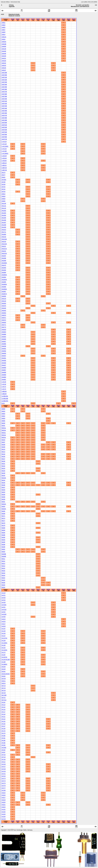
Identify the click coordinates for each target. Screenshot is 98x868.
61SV (3, 403)
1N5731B (4, 77)
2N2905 (4, 282)
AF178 (3, 731)
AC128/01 (4, 643)
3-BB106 (4, 391)
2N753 (3, 192)
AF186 (3, 743)
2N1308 (4, 225)
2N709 (3, 184)
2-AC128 (4, 144)
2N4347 (4, 356)
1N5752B (4, 127)
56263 (3, 506)
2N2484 (4, 270)
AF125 (3, 721)
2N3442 (4, 311)
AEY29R (4, 695)
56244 (3, 480)
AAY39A (4, 605)
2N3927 (4, 341)
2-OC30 (4, 384)
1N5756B (4, 137)
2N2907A (4, 294)
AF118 (3, 714)
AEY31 (4, 698)
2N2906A (4, 289)
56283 (3, 530)
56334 (3, 587)
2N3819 (4, 330)
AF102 (3, 702)
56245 (3, 483)
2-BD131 (4, 165)
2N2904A (4, 280)
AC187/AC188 (6, 660)
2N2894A (4, 275)
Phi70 (18, 19)
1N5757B (4, 139)
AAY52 (4, 612)
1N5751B (4, 125)
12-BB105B (5, 399)
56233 (3, 468)
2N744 (3, 189)
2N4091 (4, 349)
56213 (3, 452)
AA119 (4, 593)
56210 (3, 449)
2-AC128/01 (5, 146)
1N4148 (4, 49)
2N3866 (4, 334)
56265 (3, 511)
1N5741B (4, 101)
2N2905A (4, 284)
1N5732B (4, 80)
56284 (3, 533)
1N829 (3, 32)
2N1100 (4, 203)
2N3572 (4, 320)
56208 (3, 445)
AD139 (4, 667)
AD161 (4, 671)
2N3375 (4, 306)
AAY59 (4, 617)
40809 (3, 409)
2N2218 (4, 237)
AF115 (3, 707)
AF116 (3, 710)
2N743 (3, 187)
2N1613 (4, 230)
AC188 (4, 662)
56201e (4, 437)
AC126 (4, 633)
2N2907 (4, 292)
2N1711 (4, 232)
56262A (4, 504)
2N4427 (4, 365)
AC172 (4, 652)
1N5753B (4, 130)
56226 (3, 456)
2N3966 (4, 344)
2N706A (4, 180)
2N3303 (4, 303)
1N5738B (4, 94)
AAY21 (4, 595)
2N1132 (4, 208)
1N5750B (4, 123)
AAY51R (4, 610)
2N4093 (4, 353)
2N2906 (4, 287)
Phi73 (43, 19)
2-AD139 (4, 156)
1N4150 (4, 56)
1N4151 (4, 58)
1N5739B (4, 96)
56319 (3, 575)
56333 (3, 585)
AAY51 (4, 607)
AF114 (3, 705)
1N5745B (4, 111)
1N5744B (4, 108)
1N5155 (4, 68)
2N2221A (4, 249)
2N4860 (4, 377)
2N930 (3, 201)
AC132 (4, 648)
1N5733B (4, 82)
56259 (3, 499)
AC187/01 (4, 657)
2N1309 (4, 227)
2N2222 (4, 251)
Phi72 (38, 19)
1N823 (3, 25)
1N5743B (4, 106)
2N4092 (4, 351)
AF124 (3, 719)
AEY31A (4, 700)
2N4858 (4, 372)
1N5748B (4, 118)
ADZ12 (4, 683)
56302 (3, 549)
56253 (3, 492)
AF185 (3, 740)
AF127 (3, 726)
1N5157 (4, 70)
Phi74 (63, 19)
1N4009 (4, 46)
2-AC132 (4, 149)
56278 (3, 523)
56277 (3, 521)
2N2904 (4, 277)
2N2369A (4, 263)
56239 (3, 473)
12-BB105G (5, 401)
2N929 (3, 199)
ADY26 (4, 679)
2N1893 (4, 234)
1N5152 (4, 63)
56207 (3, 442)
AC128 (4, 641)
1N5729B (4, 73)
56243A (4, 478)
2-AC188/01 (5, 154)
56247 (3, 487)
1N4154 (4, 61)
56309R (4, 556)
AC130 (4, 645)
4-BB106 (4, 394)
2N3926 (4, 339)
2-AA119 (4, 142)
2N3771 (4, 325)
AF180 (3, 736)
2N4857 (4, 370)
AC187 (4, 655)
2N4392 (4, 361)
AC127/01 (4, 638)
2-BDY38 (4, 170)
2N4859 (4, 375)
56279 (3, 525)
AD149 (4, 669)
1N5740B (4, 99)
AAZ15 (4, 621)
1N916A (4, 42)
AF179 (3, 733)
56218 (3, 454)
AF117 (3, 712)
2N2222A (4, 253)
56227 (3, 459)
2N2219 (4, 242)
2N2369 (4, 261)
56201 (3, 426)
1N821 (3, 23)
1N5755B (4, 134)
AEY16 (4, 690)
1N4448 (4, 54)
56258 (3, 497)
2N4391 (4, 358)
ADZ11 (4, 681)
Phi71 (23, 19)
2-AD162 (4, 161)
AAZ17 (4, 624)
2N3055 (4, 296)
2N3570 (4, 315)
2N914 (3, 194)
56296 (3, 545)
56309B (4, 554)
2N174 (3, 173)
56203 (3, 440)
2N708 (3, 182)
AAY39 (4, 602)
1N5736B (4, 89)
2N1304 (4, 215)
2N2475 (4, 265)
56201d (4, 435)
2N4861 (4, 380)
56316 (3, 571)
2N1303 (4, 213)
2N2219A (4, 244)
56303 (3, 552)
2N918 (3, 196)
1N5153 (4, 65)
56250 (3, 490)
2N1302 (4, 211)
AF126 (3, 724)
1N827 (3, 30)
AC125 (4, 631)
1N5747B (4, 115)
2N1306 (4, 220)
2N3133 (4, 299)
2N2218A (4, 239)
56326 (3, 583)
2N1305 (4, 218)
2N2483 (4, 268)
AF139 (3, 729)
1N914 (3, 35)
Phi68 (13, 19)
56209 (3, 447)
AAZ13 (4, 619)
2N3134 (4, 301)
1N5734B (4, 85)
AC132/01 (4, 650)
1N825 (3, 27)
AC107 (4, 629)
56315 (3, 568)
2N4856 (4, 368)
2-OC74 (4, 389)
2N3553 (4, 313)
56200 (3, 423)
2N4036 (4, 346)
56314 (3, 566)
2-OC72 (4, 387)
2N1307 (4, 223)
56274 (3, 518)
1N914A (4, 37)
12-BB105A (5, 396)
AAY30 (4, 598)
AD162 (4, 676)
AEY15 (4, 688)
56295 (3, 542)
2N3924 (4, 337)
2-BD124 (4, 163)
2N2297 (4, 256)
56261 (3, 502)
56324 (3, 578)
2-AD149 (4, 158)
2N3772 (4, 327)
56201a (4, 428)
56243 (3, 476)
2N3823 (4, 332)
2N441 (3, 177)
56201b (4, 430)
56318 (3, 573)
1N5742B (4, 104)
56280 (3, 528)
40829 (3, 418)
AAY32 (4, 600)
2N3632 (4, 322)
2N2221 (4, 246)
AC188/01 (4, 664)
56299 (3, 547)
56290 (3, 537)
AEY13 (4, 686)
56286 (3, 535)
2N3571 (4, 318)
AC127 (4, 636)
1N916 (3, 39)
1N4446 (4, 51)
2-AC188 (4, 151)
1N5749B (4, 120)
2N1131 (4, 206)
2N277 (3, 175)
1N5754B (4, 132)
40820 (3, 414)
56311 (3, 559)
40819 (3, 411)
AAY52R (4, 614)
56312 (3, 561)
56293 (3, 540)
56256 (3, 495)
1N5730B (4, 75)
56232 (3, 466)
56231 (3, 464)
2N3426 (4, 308)
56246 (3, 485)
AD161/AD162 (6, 674)
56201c (4, 433)
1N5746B (4, 113)
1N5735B (4, 87)
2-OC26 (4, 382)
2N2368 (4, 258)
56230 (3, 461)
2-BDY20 (4, 168)
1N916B (4, 44)
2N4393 (4, 363)
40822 (3, 416)
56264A (4, 509)
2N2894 (4, 272)
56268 (3, 514)
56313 (3, 564)
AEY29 (4, 693)
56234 (3, 471)
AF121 (3, 717)
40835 (3, 421)
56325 (3, 580)
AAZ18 (4, 626)
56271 (3, 516)
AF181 (3, 738)
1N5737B (4, 92)
